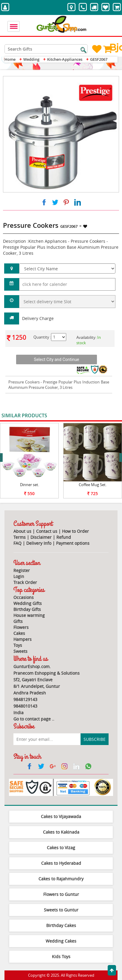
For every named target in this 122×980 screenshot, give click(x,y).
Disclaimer (41, 537)
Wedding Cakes (61, 941)
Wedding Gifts (28, 603)
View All (108, 416)
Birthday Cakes (61, 925)
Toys (18, 645)
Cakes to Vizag (61, 848)
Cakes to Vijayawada (61, 816)
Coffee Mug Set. (93, 485)
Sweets (20, 651)
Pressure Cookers (24, 382)
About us (22, 531)
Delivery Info (39, 543)
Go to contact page (32, 719)
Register (22, 570)
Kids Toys (61, 957)
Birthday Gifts (27, 609)
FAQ (17, 543)
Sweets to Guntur (61, 910)
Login (19, 576)
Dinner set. (30, 485)
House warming (29, 615)
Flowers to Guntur (61, 894)
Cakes (19, 633)
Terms (20, 537)
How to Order (75, 531)
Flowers (21, 627)
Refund (64, 537)
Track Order (25, 582)
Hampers (23, 639)
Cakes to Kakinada (61, 832)
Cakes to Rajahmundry (61, 879)
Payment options (73, 543)
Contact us (47, 531)
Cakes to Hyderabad (61, 863)
